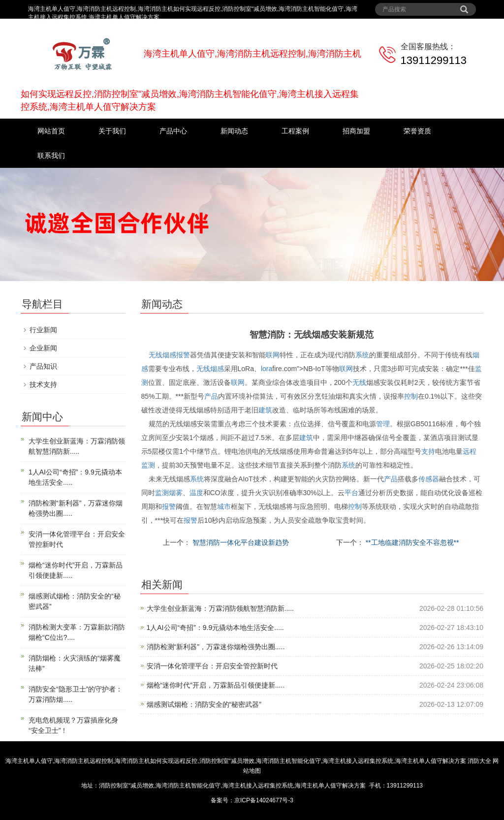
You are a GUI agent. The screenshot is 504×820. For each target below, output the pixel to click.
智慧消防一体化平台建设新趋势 (240, 542)
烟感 (169, 355)
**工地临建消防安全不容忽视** (411, 542)
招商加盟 (356, 131)
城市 (224, 506)
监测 (148, 465)
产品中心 (173, 131)
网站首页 (51, 131)
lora (267, 369)
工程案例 (295, 131)
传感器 (429, 479)
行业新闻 (43, 330)
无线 (156, 355)
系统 (362, 355)
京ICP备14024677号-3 (264, 800)
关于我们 (112, 131)
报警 (183, 355)
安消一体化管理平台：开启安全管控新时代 (212, 666)
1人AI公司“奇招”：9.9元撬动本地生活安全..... (215, 628)
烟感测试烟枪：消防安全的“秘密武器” (204, 704)
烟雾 (176, 493)
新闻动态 (234, 131)
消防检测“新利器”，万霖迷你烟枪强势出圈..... (216, 647)
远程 (470, 451)
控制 (411, 396)
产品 (211, 396)
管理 (383, 424)
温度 (196, 493)
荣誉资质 (417, 131)
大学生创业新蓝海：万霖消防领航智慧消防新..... (220, 608)
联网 (273, 355)
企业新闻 (43, 348)
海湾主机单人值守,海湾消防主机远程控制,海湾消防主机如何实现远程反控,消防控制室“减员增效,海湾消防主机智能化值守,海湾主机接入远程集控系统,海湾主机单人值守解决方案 (236, 761)
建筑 (265, 410)
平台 (351, 493)
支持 (428, 451)
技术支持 (43, 384)
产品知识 (43, 366)
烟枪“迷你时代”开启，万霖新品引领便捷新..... (216, 685)
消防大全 (479, 761)
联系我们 (51, 156)
